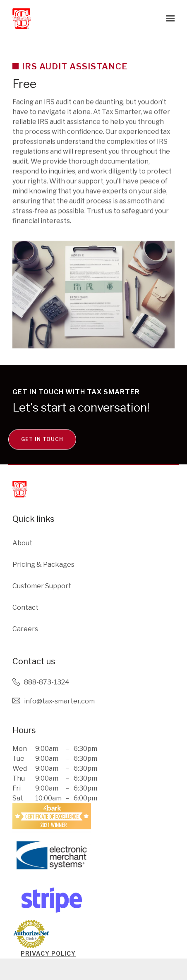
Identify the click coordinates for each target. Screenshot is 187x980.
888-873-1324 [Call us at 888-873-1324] (47, 682)
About (22, 543)
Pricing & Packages (43, 565)
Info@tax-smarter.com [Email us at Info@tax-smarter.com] (59, 701)
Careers (25, 629)
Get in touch (42, 454)
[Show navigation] (168, 19)
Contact (25, 607)
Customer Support (42, 586)
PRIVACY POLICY (48, 953)
